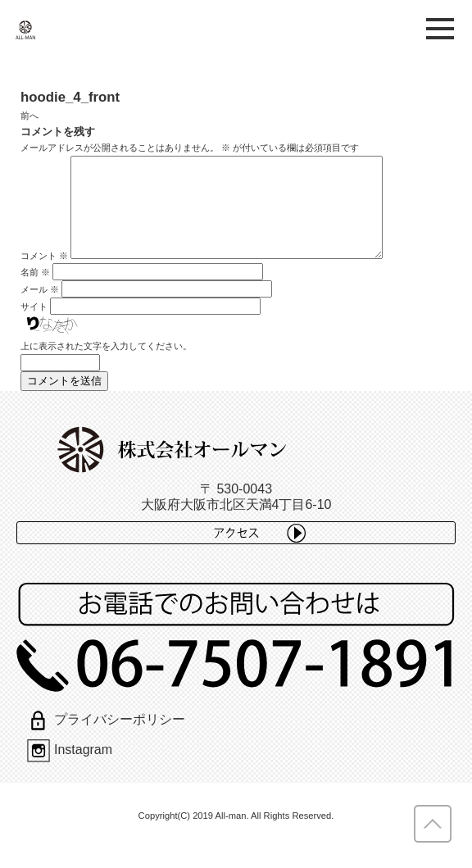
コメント (44, 275)
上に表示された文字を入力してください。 (106, 366)
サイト (34, 326)
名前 (35, 292)
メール (40, 309)
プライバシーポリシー (106, 739)
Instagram (70, 769)
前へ (29, 116)
